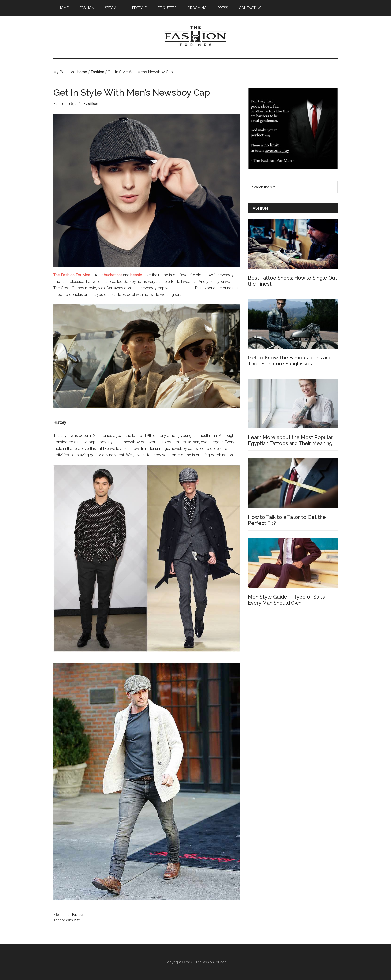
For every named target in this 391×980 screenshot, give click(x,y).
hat (77, 920)
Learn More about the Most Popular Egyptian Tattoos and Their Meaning (290, 440)
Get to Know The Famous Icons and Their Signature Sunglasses (290, 361)
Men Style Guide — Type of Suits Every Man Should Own (286, 600)
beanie (136, 275)
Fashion (78, 915)
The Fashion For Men (195, 37)
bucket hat (113, 275)
